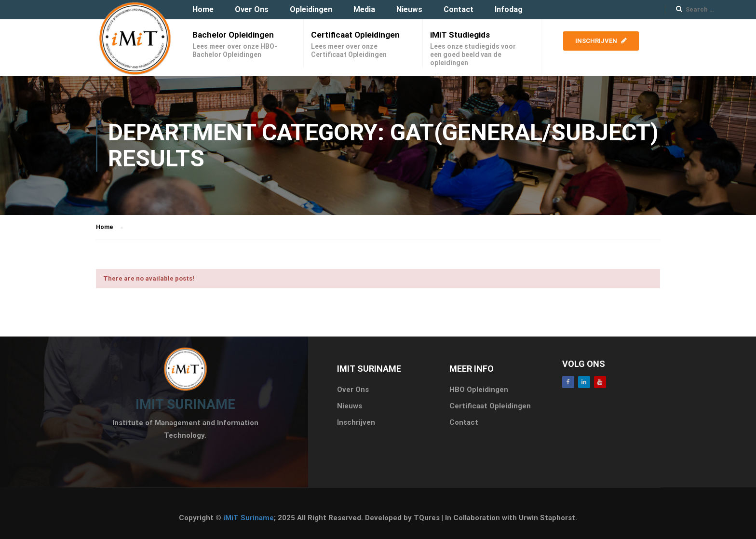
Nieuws (409, 9)
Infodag (509, 9)
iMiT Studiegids (460, 35)
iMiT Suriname (249, 518)
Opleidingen (311, 9)
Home (203, 9)
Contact (459, 9)
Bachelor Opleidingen (233, 35)
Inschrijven (601, 41)
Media (364, 9)
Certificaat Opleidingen (355, 35)
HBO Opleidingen (479, 390)
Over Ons (252, 9)
